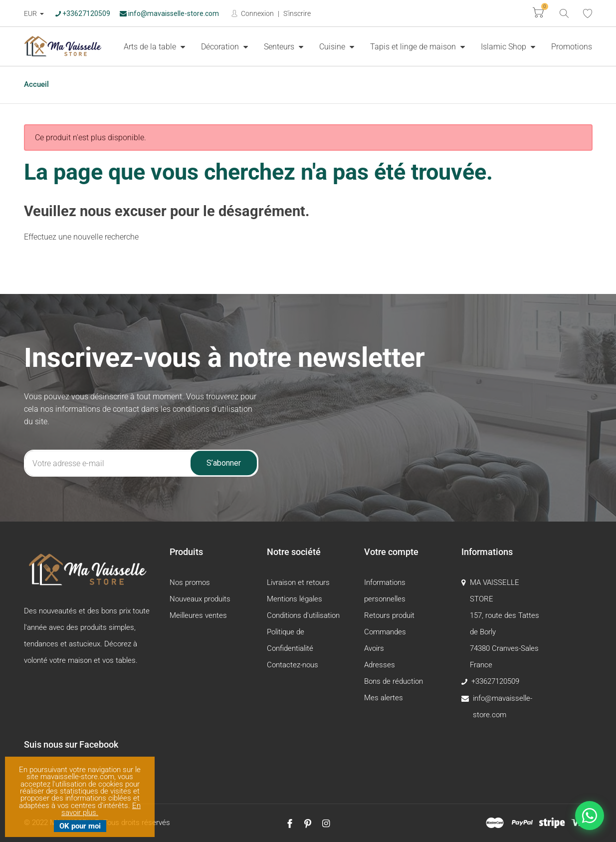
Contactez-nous (293, 665)
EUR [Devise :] (31, 13)
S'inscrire (297, 13)
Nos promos (190, 582)
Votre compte (391, 552)
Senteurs (280, 47)
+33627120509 (83, 13)
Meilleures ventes (198, 615)
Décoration (221, 47)
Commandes (385, 632)
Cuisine (333, 47)
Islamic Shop (505, 47)
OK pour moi (80, 826)
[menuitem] (154, 46)
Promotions (572, 47)
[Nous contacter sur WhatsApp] (590, 816)
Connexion (257, 13)
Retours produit (389, 615)
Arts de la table (151, 47)
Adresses (380, 665)
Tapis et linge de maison (414, 47)
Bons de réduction (394, 681)
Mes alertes (384, 698)
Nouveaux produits (200, 599)
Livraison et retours (298, 582)
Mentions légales (295, 599)
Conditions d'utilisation (303, 615)
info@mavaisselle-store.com (169, 13)
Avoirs (374, 648)
